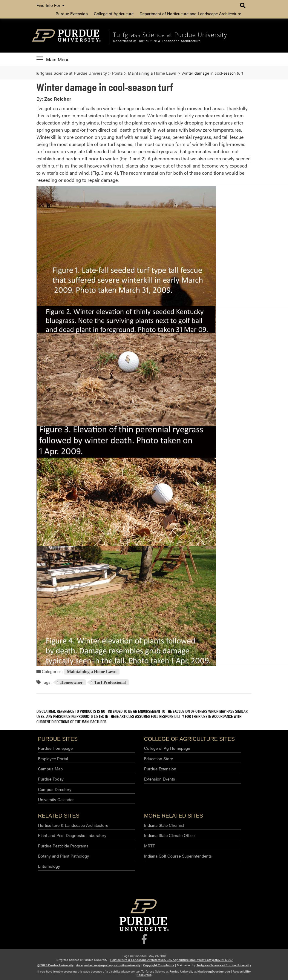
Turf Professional (110, 682)
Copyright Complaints (159, 965)
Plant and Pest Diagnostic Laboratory (72, 835)
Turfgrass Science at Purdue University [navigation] (170, 35)
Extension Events (160, 779)
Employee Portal (53, 758)
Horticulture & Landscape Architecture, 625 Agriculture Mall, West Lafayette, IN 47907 (171, 960)
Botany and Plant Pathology (63, 856)
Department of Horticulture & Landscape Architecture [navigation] (157, 41)
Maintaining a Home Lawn (92, 672)
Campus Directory (55, 789)
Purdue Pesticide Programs (63, 846)
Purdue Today (51, 779)
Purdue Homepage (55, 748)
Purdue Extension (72, 13)
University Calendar (56, 799)
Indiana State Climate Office (169, 835)
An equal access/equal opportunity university (108, 965)
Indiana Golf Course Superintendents (178, 856)
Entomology (49, 866)
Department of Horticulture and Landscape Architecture (190, 13)
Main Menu (53, 59)
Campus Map (50, 769)
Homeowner (71, 682)
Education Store (158, 758)
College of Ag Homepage (167, 748)
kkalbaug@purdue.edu (214, 971)
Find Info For (50, 5)
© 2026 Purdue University (55, 965)
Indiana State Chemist (164, 825)
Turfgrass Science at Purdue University (224, 965)
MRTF (150, 846)
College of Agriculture (114, 13)
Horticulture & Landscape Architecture (73, 825)
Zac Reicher (58, 99)
